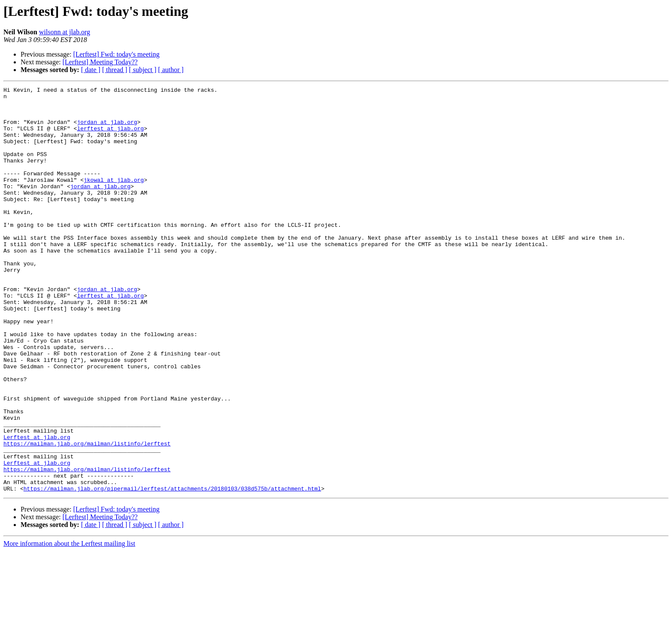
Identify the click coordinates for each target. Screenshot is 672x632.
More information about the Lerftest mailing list (69, 624)
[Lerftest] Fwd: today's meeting (117, 54)
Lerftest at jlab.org (37, 508)
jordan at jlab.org (107, 129)
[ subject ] (143, 70)
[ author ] (171, 70)
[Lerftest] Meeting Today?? (100, 62)
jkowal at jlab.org (114, 199)
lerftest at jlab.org (111, 137)
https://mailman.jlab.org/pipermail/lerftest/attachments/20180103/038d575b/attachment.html (172, 569)
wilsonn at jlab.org (64, 32)
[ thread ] (115, 70)
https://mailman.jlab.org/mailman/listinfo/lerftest (87, 515)
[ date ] (91, 70)
